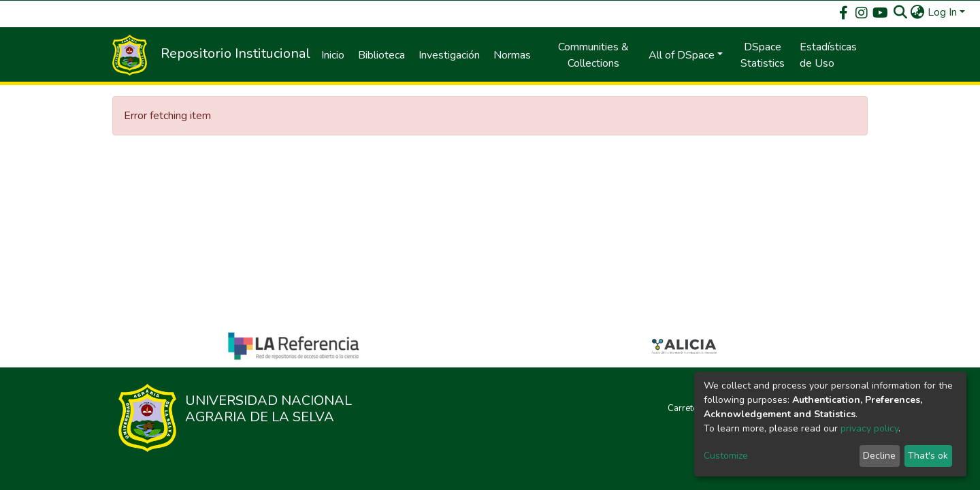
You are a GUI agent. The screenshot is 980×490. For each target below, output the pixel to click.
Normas (512, 55)
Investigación (449, 55)
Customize (726, 456)
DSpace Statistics (763, 55)
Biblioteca (381, 55)
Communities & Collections (593, 55)
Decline (879, 456)
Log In (942, 12)
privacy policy (869, 428)
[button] (918, 12)
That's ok (928, 456)
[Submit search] (901, 12)
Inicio (333, 55)
